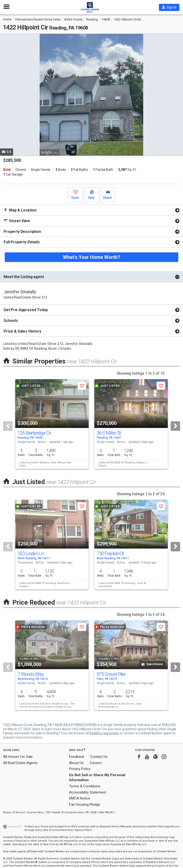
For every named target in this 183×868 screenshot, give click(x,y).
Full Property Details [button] (22, 242)
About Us (76, 763)
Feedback (77, 757)
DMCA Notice (80, 798)
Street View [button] (17, 221)
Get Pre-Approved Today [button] (26, 310)
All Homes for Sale (18, 757)
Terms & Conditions (85, 786)
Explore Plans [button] (83, 830)
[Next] (175, 426)
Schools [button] (11, 321)
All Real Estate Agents (20, 763)
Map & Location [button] (20, 210)
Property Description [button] (22, 232)
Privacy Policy (80, 769)
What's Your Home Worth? (91, 257)
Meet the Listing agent (24, 277)
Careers (96, 763)
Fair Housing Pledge (85, 804)
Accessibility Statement (88, 792)
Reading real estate (104, 733)
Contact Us (99, 757)
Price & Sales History (22, 331)
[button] (169, 7)
